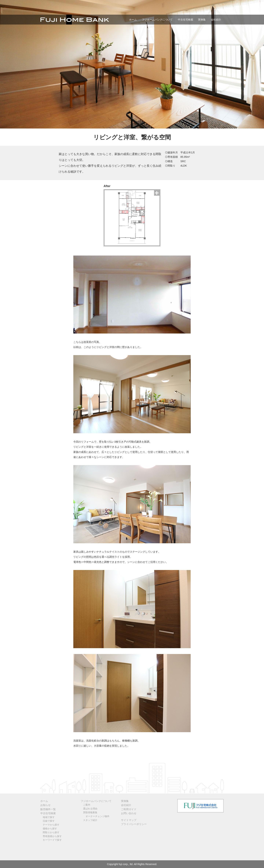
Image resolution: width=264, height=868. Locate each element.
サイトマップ (129, 820)
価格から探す (50, 829)
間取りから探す (51, 832)
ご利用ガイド (129, 809)
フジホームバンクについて (157, 20)
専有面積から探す (52, 836)
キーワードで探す (52, 840)
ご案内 (87, 805)
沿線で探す (49, 821)
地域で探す (49, 817)
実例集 (202, 20)
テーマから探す (51, 825)
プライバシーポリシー (134, 824)
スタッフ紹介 (90, 820)
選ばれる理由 (90, 809)
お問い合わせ (129, 813)
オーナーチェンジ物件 (98, 816)
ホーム (133, 20)
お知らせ (45, 805)
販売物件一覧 (48, 809)
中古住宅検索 (186, 20)
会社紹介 (216, 20)
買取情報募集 (90, 812)
